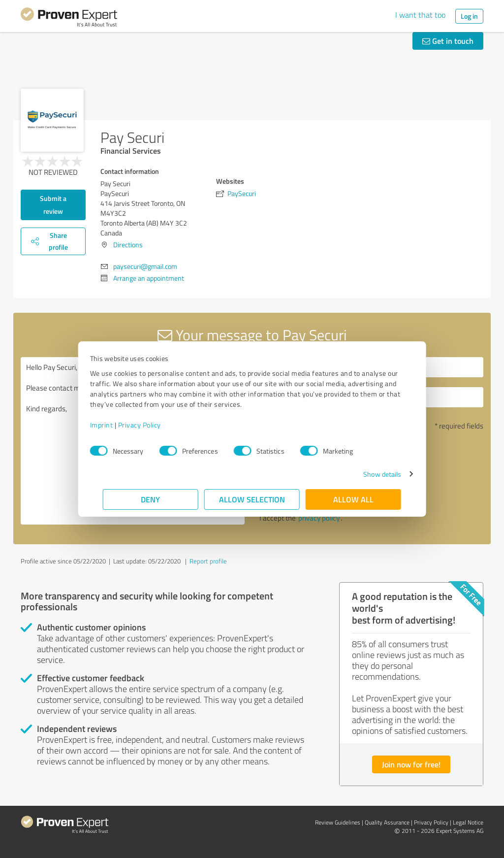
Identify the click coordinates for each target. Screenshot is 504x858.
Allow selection (252, 499)
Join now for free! (411, 764)
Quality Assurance (387, 822)
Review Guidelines (338, 822)
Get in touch (448, 41)
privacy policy (319, 518)
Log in (469, 16)
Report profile (208, 561)
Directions (128, 245)
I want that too (420, 15)
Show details (369, 474)
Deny (151, 499)
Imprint (114, 425)
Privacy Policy (152, 425)
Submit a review (53, 205)
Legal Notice (468, 822)
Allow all (353, 499)
